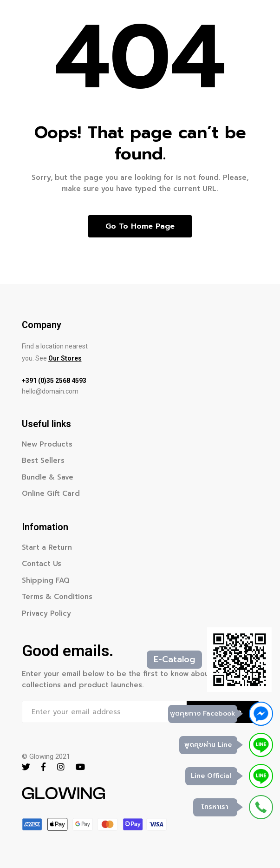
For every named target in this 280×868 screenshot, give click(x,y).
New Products (47, 444)
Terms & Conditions (57, 597)
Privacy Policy (46, 613)
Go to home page (140, 226)
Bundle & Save (48, 477)
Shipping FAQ (46, 580)
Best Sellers (43, 460)
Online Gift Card (51, 493)
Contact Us (42, 564)
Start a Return (47, 547)
